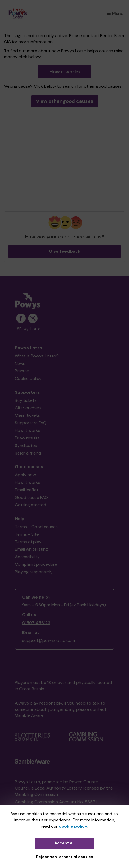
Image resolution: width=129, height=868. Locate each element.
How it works (65, 72)
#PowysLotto (28, 329)
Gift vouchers (28, 408)
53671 (91, 802)
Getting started (30, 505)
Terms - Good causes (36, 527)
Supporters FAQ (31, 423)
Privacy (22, 371)
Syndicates (26, 445)
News (20, 364)
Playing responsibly (34, 572)
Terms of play (28, 542)
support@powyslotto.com (49, 640)
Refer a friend (28, 453)
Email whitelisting (31, 549)
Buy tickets (26, 400)
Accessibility (27, 557)
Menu (115, 13)
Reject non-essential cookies (65, 857)
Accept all (64, 843)
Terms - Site (27, 534)
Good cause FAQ (31, 497)
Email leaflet (27, 490)
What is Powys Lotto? (37, 356)
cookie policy (73, 826)
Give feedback (65, 251)
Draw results (27, 438)
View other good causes (65, 101)
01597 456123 (36, 623)
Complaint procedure (36, 564)
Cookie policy (28, 378)
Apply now (25, 475)
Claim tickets (27, 415)
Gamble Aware (29, 715)
